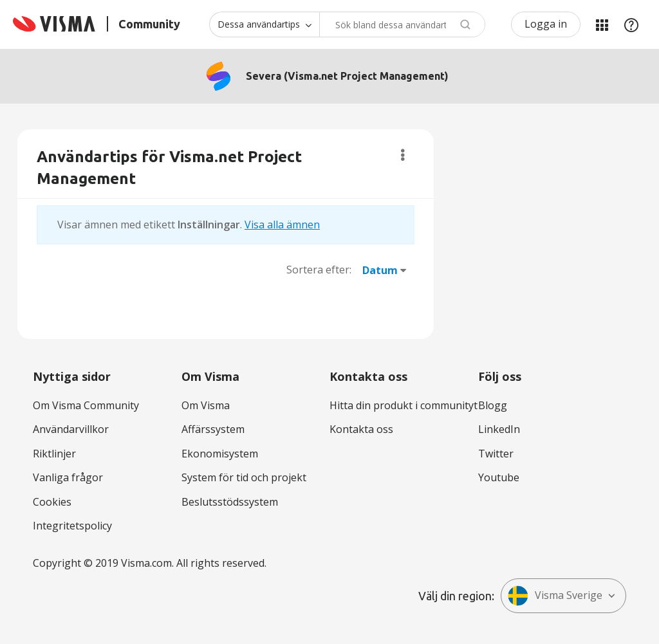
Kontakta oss (361, 429)
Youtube (499, 477)
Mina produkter (602, 24)
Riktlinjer (54, 454)
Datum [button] (380, 270)
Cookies (52, 502)
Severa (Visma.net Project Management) (347, 76)
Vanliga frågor (68, 477)
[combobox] (402, 24)
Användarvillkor (71, 429)
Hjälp (631, 24)
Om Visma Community (86, 405)
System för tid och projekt (244, 477)
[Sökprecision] (264, 24)
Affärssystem (213, 429)
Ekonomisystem (220, 454)
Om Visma (206, 405)
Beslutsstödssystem (230, 502)
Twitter (496, 454)
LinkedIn (499, 429)
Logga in (546, 24)
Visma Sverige (555, 596)
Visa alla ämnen (282, 225)
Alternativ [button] (403, 155)
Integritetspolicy (72, 526)
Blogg (493, 405)
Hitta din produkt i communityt (404, 405)
